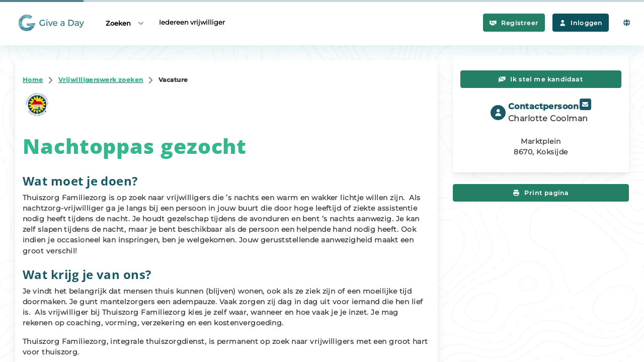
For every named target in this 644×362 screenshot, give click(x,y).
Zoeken (125, 23)
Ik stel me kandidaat (541, 79)
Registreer (514, 23)
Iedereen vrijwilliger (192, 22)
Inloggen (581, 23)
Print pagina (541, 193)
